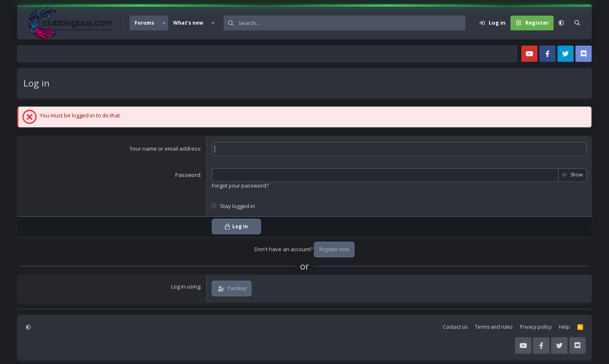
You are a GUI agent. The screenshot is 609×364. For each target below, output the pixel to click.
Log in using (186, 286)
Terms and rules (494, 327)
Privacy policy (536, 327)
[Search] (352, 23)
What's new (188, 23)
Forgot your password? (240, 185)
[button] (164, 23)
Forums (144, 23)
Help (564, 327)
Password (188, 175)
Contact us (455, 327)
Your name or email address (165, 149)
